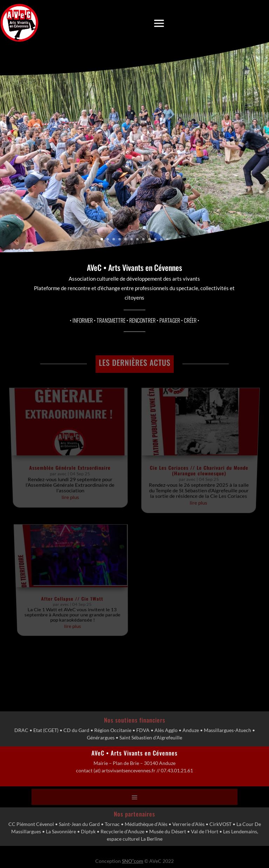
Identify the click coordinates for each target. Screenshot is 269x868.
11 (161, 239)
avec (65, 456)
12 (167, 239)
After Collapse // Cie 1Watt (78, 549)
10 (155, 239)
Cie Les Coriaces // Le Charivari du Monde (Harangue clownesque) (196, 454)
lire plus (74, 474)
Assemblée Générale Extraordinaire (72, 452)
